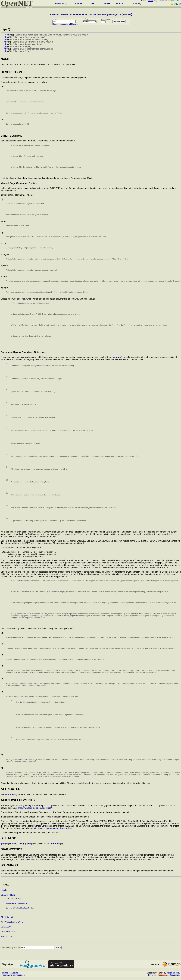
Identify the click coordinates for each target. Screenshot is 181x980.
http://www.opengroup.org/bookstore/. (35, 811)
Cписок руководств (61, 24)
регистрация (163, 1)
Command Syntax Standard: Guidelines (21, 911)
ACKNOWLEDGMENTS (12, 924)
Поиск (133, 4)
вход (156, 1)
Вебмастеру (175, 978)
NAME (4, 893)
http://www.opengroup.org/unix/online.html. (53, 831)
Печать (74, 24)
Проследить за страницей (13, 978)
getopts (117, 358)
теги (139, 4)
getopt (30, 846)
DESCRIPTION (8, 898)
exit (21, 846)
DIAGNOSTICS (8, 934)
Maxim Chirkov (173, 975)
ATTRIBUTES (7, 919)
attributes (10, 797)
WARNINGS (6, 939)
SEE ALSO (6, 929)
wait (14, 846)
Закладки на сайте (10, 975)
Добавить (152, 978)
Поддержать (163, 978)
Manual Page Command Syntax (18, 906)
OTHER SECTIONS (14, 901)
